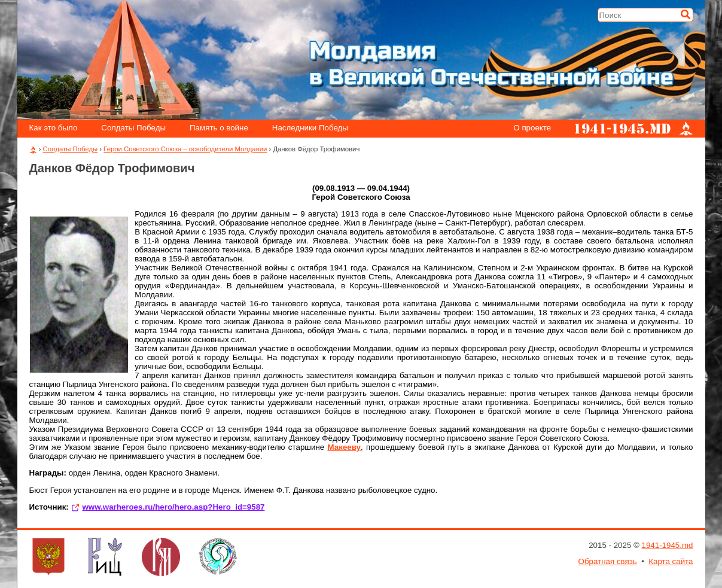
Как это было (53, 128)
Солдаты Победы (133, 128)
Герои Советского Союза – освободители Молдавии (185, 149)
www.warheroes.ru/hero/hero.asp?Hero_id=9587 (173, 507)
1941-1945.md (668, 545)
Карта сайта (671, 561)
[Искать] (686, 14)
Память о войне (219, 128)
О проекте (532, 128)
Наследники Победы (310, 128)
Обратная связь (608, 561)
